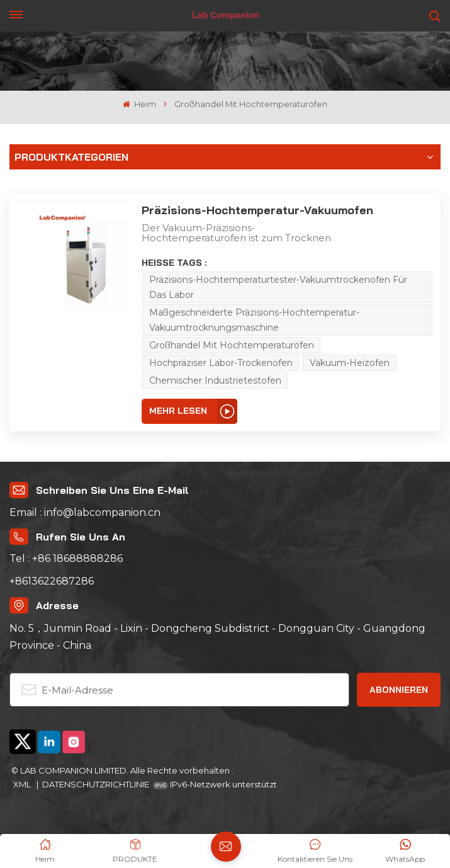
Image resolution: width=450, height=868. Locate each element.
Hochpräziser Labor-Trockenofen (221, 363)
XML (23, 784)
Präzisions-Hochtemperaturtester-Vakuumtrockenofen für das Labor (278, 287)
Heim (139, 104)
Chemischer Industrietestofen (215, 380)
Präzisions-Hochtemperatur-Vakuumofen (257, 210)
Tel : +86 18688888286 (66, 558)
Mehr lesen (178, 411)
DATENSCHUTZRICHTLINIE (96, 784)
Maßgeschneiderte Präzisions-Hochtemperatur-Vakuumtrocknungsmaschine (254, 320)
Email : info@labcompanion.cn (85, 512)
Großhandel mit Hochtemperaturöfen (232, 345)
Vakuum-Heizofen (350, 363)
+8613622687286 (52, 581)
